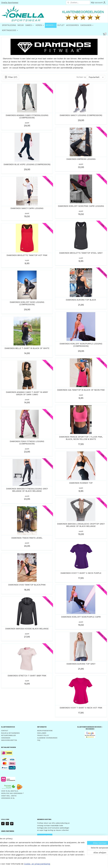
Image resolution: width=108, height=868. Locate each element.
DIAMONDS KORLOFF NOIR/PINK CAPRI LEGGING (81, 206)
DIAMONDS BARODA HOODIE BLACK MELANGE (27, 629)
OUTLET (61, 25)
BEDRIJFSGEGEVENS (45, 731)
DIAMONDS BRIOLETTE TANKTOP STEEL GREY (81, 253)
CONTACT (5, 731)
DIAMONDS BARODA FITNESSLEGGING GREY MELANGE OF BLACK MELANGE (27, 490)
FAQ (39, 740)
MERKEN (51, 25)
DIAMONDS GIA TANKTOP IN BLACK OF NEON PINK (81, 390)
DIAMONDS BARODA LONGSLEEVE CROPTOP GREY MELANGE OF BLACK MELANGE (81, 525)
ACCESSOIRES (72, 25)
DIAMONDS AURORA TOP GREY (81, 664)
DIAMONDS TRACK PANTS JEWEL (27, 538)
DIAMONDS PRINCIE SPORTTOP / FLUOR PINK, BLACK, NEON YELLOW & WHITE (81, 438)
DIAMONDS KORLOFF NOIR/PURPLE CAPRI (81, 617)
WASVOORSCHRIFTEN (9, 740)
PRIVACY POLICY (43, 735)
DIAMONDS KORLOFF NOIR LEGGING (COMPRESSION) (27, 303)
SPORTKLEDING (9, 25)
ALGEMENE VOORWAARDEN (47, 738)
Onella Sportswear (10, 2)
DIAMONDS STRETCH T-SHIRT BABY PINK (27, 676)
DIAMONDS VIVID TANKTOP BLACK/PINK (27, 585)
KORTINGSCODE (10, 30)
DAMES (30, 25)
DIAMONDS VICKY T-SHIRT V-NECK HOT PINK (81, 708)
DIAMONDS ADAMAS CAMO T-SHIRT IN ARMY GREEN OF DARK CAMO (27, 393)
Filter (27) (11, 77)
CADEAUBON (87, 25)
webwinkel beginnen (61, 864)
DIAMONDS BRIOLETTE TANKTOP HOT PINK (27, 255)
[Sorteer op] (96, 77)
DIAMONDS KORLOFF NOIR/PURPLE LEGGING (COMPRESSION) (81, 345)
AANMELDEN (45, 836)
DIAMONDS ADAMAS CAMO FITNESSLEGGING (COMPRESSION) (27, 116)
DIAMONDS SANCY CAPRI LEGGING (27, 208)
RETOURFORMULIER (8, 735)
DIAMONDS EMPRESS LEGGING (81, 159)
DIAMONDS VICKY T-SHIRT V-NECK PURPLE (81, 573)
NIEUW (21, 25)
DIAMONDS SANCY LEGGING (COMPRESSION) (81, 115)
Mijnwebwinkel (80, 864)
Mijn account (98, 3)
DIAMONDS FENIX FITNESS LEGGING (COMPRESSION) (27, 443)
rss (52, 864)
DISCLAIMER (42, 733)
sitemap (48, 864)
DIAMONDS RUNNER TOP (81, 483)
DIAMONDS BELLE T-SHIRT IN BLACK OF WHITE (27, 348)
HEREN (40, 25)
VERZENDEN (6, 738)
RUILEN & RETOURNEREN (10, 733)
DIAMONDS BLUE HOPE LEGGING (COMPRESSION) (27, 164)
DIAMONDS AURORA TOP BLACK (81, 300)
